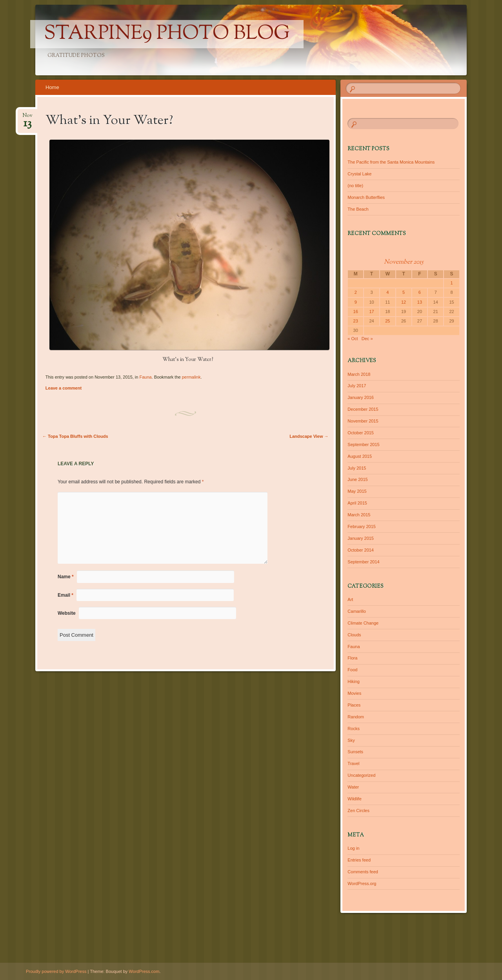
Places (354, 705)
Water (353, 787)
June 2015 (357, 479)
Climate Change (363, 623)
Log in (353, 848)
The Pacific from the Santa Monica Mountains (391, 162)
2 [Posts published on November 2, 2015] (356, 292)
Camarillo (356, 611)
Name (66, 577)
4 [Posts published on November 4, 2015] (387, 292)
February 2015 (362, 526)
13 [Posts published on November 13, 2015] (420, 302)
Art (350, 599)
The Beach (358, 209)
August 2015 (360, 456)
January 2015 (361, 538)
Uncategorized (361, 775)
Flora (352, 658)
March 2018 (359, 374)
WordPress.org (362, 883)
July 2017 (357, 386)
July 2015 (357, 468)
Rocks (354, 729)
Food (352, 670)
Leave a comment (64, 388)
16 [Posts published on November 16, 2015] (356, 311)
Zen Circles (358, 811)
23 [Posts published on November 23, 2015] (356, 321)
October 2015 (361, 433)
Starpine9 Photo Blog (167, 34)
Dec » (367, 339)
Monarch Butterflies (366, 197)
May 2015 (357, 491)
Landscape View (309, 436)
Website (67, 613)
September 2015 (363, 444)
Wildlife (354, 799)
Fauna (145, 377)
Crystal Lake (359, 174)
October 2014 (361, 550)
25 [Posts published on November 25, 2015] (387, 321)
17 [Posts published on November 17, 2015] (371, 311)
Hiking (354, 681)
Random (356, 717)
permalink (191, 377)
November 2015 (363, 421)
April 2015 (357, 503)
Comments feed (363, 872)
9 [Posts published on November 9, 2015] (356, 302)
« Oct (353, 339)
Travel (353, 763)
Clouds (354, 635)
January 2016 (361, 397)
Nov (27, 118)
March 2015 (359, 515)
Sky (351, 740)
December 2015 (363, 409)
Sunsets (355, 752)
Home (52, 87)
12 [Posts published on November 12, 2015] (404, 302)
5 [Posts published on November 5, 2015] (404, 292)
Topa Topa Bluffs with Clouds (75, 436)
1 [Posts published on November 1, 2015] (451, 283)
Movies (354, 693)
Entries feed (359, 860)
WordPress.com (144, 971)
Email (65, 595)
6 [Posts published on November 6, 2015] (420, 292)
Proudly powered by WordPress (56, 971)
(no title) (355, 186)
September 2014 (363, 562)
